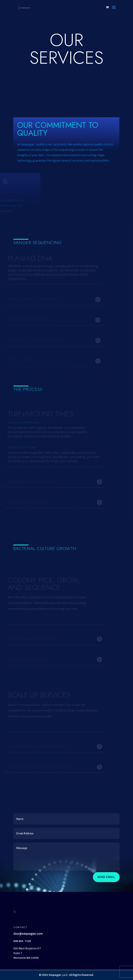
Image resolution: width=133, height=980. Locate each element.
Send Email (106, 877)
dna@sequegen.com (28, 934)
